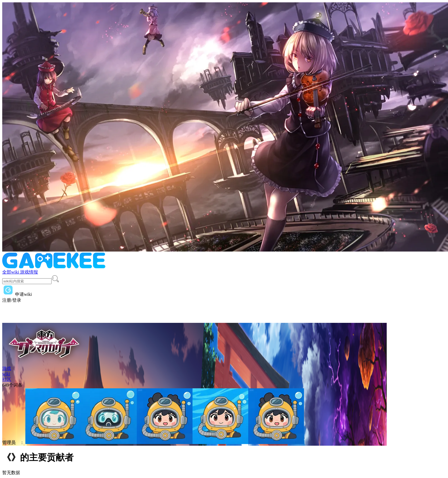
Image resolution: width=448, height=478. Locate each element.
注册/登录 (12, 300)
